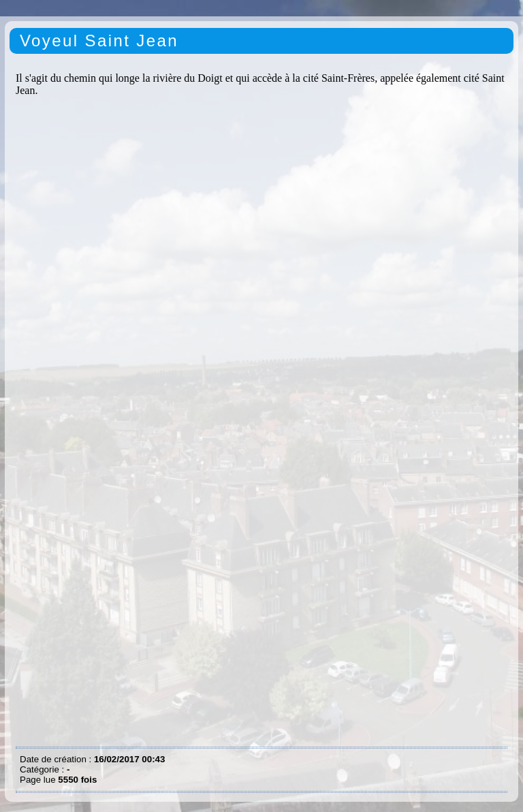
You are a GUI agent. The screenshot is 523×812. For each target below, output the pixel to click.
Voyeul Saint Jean (99, 41)
